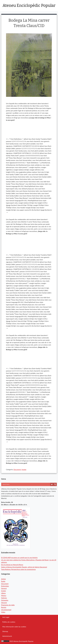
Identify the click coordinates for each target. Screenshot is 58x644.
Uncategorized (6, 610)
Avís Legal (6, 617)
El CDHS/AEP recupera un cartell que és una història (19, 557)
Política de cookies (9, 622)
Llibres (3, 593)
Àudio (3, 581)
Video (3, 612)
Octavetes (5, 600)
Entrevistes (5, 586)
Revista (4, 607)
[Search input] (22, 484)
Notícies (4, 598)
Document (17, 469)
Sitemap (5, 631)
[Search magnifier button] (55, 484)
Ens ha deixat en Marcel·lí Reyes (12, 565)
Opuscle (4, 603)
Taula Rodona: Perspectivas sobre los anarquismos (18, 569)
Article (3, 579)
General (4, 588)
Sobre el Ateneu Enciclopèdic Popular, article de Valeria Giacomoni (24, 567)
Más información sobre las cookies (14, 627)
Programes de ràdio (8, 605)
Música (4, 595)
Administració (7, 636)
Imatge (24, 469)
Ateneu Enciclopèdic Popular (29, 6)
